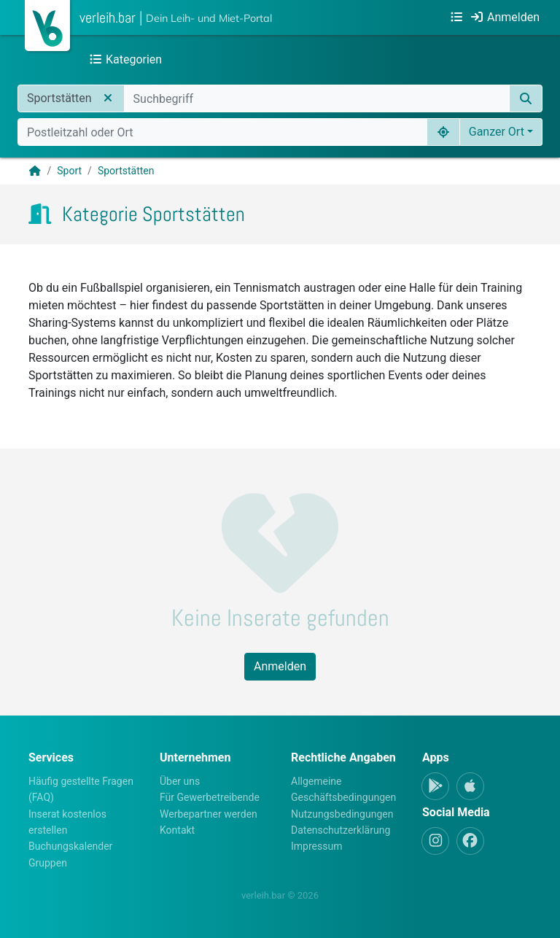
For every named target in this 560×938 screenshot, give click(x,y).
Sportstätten (126, 171)
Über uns (180, 781)
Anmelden (280, 666)
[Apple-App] (470, 786)
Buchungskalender (70, 846)
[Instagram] (435, 841)
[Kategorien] (456, 18)
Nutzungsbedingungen (342, 814)
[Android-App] (435, 786)
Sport (69, 171)
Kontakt (177, 830)
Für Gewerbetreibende (210, 797)
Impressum (316, 846)
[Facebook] (470, 841)
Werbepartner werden (209, 814)
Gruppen (48, 863)
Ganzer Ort (497, 132)
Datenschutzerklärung (341, 830)
